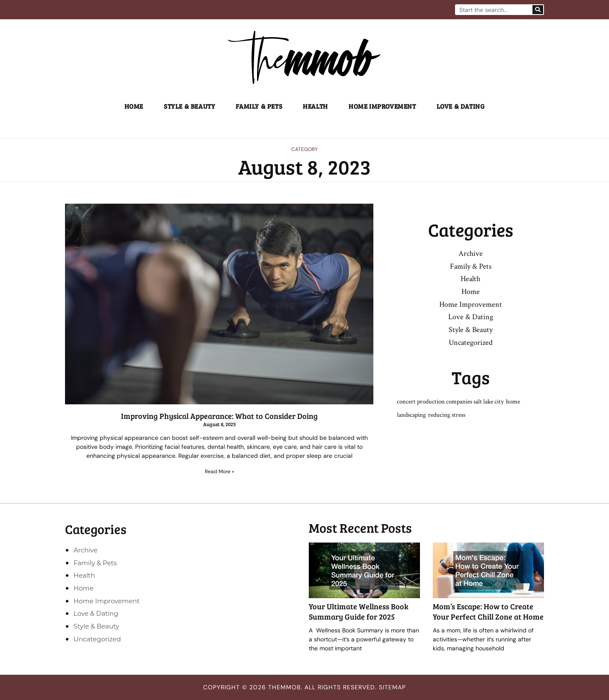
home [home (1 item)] (513, 402)
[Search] (538, 10)
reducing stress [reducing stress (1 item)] (447, 416)
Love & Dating (461, 106)
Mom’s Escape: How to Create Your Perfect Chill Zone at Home (488, 612)
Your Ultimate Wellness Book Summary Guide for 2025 (359, 612)
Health (315, 106)
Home (134, 106)
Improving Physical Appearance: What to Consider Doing (219, 416)
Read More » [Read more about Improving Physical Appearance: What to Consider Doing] (219, 472)
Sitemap (392, 688)
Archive (471, 254)
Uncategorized (471, 343)
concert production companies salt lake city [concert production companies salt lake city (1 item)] (450, 402)
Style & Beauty (189, 106)
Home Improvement (382, 106)
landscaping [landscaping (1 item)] (411, 416)
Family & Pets (259, 106)
